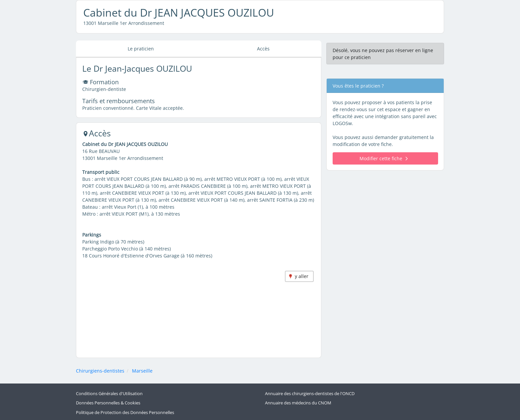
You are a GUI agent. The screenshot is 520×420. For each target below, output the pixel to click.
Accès (263, 49)
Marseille (142, 371)
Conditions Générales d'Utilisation (109, 394)
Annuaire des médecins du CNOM (298, 403)
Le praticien (141, 49)
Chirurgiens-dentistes (100, 371)
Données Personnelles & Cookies (108, 403)
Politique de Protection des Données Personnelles (125, 413)
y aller (302, 276)
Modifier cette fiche (384, 158)
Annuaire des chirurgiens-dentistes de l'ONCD (310, 394)
